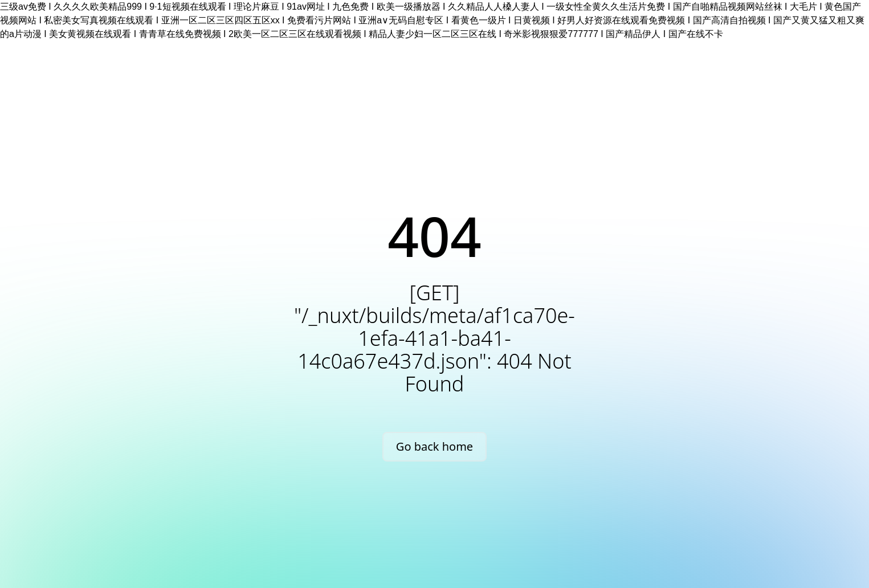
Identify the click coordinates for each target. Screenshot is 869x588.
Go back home (435, 446)
